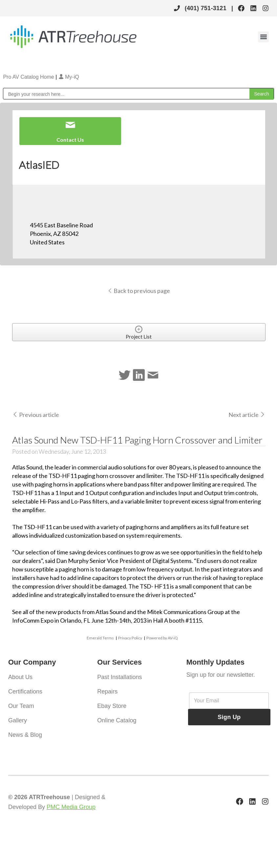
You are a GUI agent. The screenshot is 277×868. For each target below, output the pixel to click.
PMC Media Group (71, 807)
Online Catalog (117, 720)
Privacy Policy (130, 638)
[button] (263, 37)
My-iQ (69, 77)
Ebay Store (112, 706)
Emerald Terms (100, 638)
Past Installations (119, 677)
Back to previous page (139, 291)
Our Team (21, 706)
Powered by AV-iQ (162, 638)
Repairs (107, 692)
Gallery (18, 720)
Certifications (25, 692)
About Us (20, 677)
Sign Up (229, 717)
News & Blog (25, 735)
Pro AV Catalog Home (29, 77)
